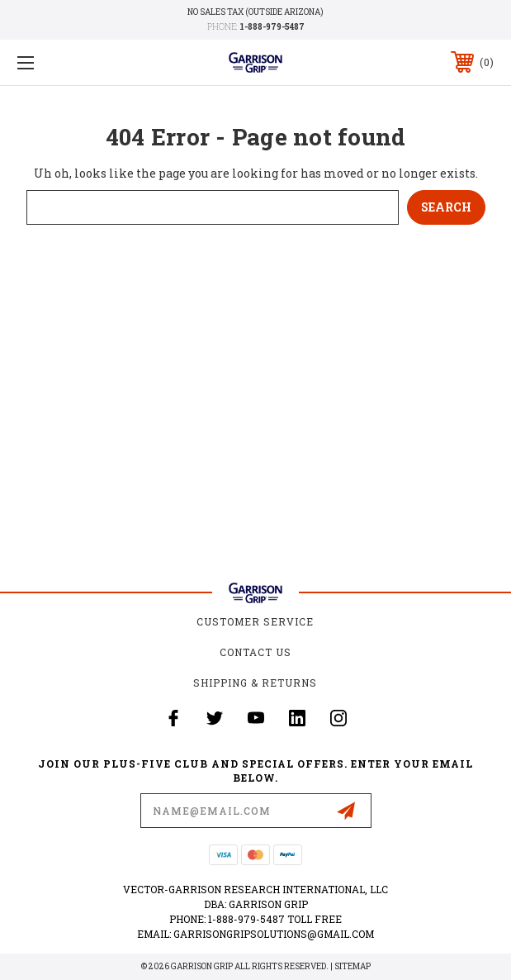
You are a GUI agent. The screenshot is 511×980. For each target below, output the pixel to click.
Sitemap (352, 966)
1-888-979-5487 (272, 27)
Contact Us (255, 652)
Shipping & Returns (255, 683)
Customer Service (255, 621)
